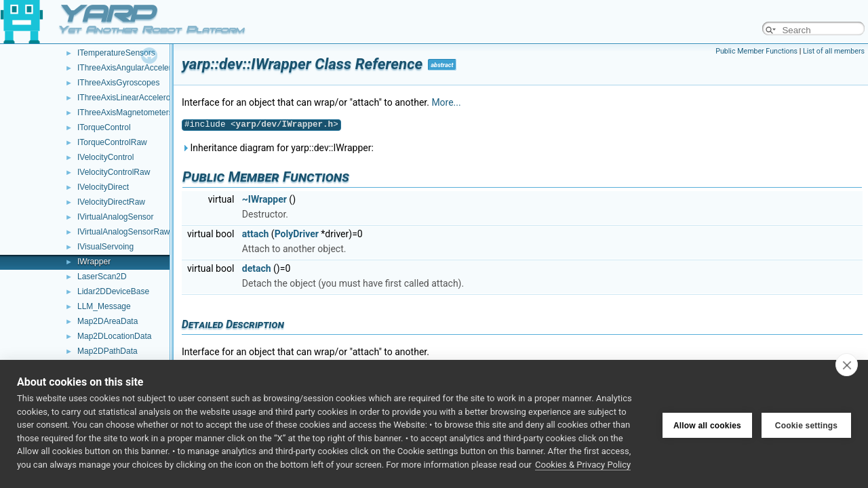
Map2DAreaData (107, 321)
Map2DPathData (107, 351)
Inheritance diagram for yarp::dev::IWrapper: (278, 148)
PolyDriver (297, 234)
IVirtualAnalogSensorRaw (124, 232)
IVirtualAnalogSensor (116, 217)
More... (446, 102)
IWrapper (94, 262)
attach (256, 234)
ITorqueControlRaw (112, 142)
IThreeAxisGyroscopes (118, 83)
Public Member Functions (756, 51)
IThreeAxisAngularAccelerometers (139, 68)
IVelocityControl (105, 157)
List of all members (834, 51)
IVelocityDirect (103, 187)
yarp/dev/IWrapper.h (285, 124)
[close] (847, 365)
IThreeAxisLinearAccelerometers (136, 98)
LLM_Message (104, 306)
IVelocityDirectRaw (111, 202)
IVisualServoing (105, 247)
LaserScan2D (102, 277)
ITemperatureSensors (116, 53)
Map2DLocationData (114, 336)
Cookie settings (806, 424)
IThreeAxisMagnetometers (125, 113)
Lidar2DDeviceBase (113, 291)
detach (257, 268)
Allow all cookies (707, 424)
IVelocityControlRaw (114, 172)
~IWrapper (264, 199)
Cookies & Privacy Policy (583, 465)
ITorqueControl (104, 127)
